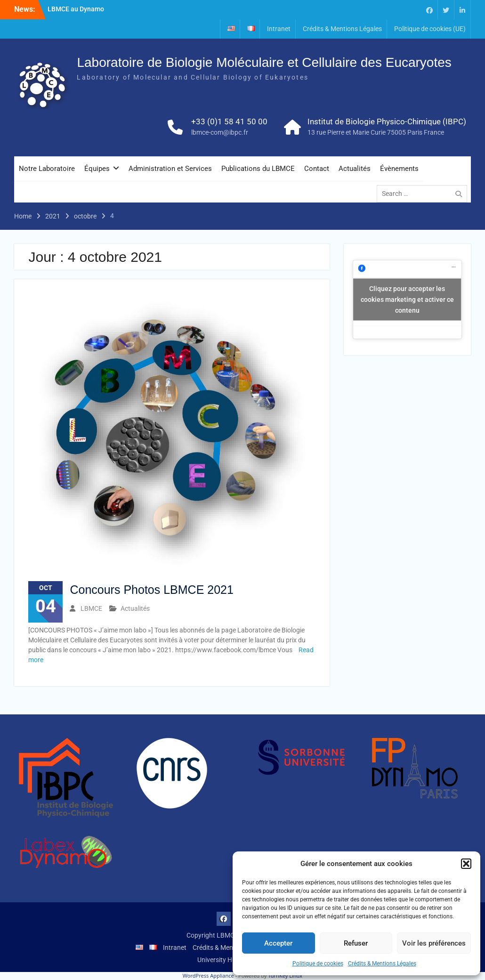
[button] (466, 864)
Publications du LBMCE (258, 169)
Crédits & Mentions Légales (382, 964)
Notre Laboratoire (47, 169)
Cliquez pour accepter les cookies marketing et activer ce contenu (407, 300)
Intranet (279, 29)
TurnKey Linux (285, 976)
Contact (317, 169)
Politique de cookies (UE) (430, 29)
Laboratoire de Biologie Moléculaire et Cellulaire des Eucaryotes (264, 62)
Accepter (278, 943)
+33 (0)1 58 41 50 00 (229, 121)
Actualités (355, 169)
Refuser (356, 943)
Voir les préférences (434, 943)
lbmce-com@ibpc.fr (220, 132)
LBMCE (91, 608)
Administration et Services (170, 169)
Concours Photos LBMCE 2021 (151, 590)
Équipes (97, 169)
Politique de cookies (318, 964)
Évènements (399, 169)
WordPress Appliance (208, 976)
